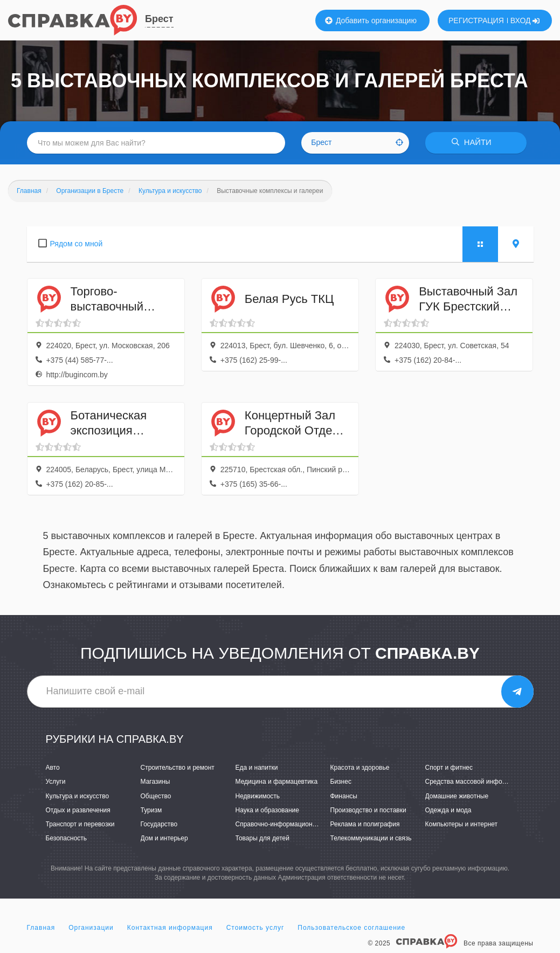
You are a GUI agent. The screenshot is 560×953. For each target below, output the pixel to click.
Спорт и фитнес (449, 768)
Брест (159, 19)
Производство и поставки (368, 810)
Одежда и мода (448, 810)
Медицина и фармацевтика (277, 782)
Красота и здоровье (360, 768)
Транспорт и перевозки (80, 824)
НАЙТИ (474, 143)
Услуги (56, 782)
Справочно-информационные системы (294, 824)
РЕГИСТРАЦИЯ (476, 20)
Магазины (155, 782)
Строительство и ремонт (178, 768)
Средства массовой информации (475, 782)
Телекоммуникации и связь (371, 838)
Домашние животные (457, 796)
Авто (53, 768)
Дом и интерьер (164, 838)
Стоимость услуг (255, 928)
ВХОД (525, 20)
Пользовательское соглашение (351, 928)
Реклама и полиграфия (365, 824)
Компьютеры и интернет (462, 824)
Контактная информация (170, 928)
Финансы (344, 796)
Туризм (151, 810)
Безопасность (67, 838)
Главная (41, 928)
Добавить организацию (371, 20)
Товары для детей (262, 838)
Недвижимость (258, 796)
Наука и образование (267, 810)
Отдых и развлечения (78, 810)
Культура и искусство (78, 796)
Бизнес (341, 782)
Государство (159, 824)
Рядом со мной (77, 244)
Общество (156, 796)
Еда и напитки (257, 768)
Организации (91, 928)
